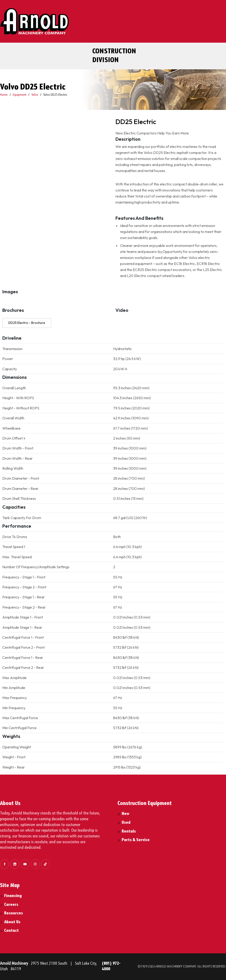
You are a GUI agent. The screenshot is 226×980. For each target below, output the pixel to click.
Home (4, 95)
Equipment (20, 95)
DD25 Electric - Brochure (27, 323)
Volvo (35, 95)
